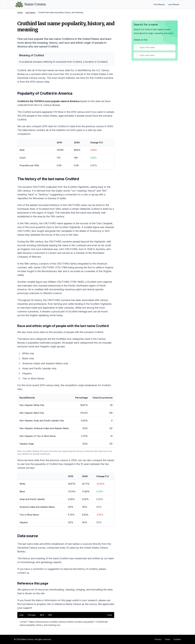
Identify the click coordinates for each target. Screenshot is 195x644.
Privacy (158, 639)
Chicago (32, 615)
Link (21, 615)
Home (20, 12)
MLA (42, 615)
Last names (30, 12)
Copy (110, 615)
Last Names (174, 4)
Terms (167, 639)
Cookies (177, 639)
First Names (159, 4)
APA (50, 615)
